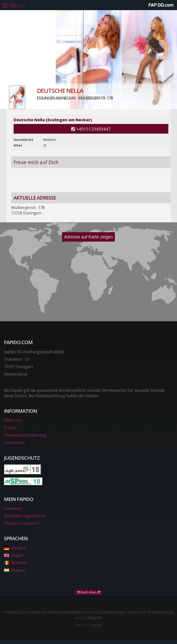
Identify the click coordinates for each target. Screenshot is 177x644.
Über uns (13, 420)
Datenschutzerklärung (25, 435)
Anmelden (13, 508)
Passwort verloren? (22, 523)
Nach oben (89, 592)
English (14, 555)
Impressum (14, 442)
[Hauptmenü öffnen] (14, 5)
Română (15, 563)
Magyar (15, 570)
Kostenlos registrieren (25, 516)
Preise (10, 428)
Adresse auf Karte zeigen (88, 237)
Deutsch (15, 548)
